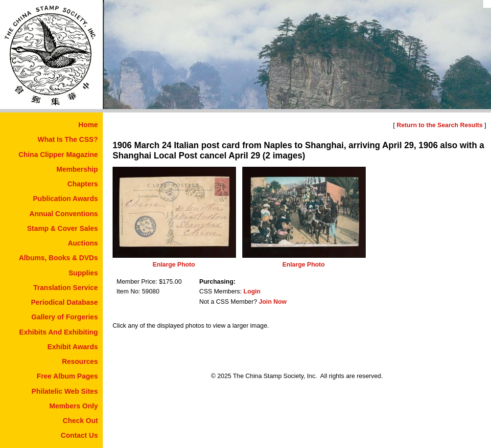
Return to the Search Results (440, 125)
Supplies (83, 273)
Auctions (83, 243)
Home (88, 125)
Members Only (74, 406)
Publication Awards (65, 199)
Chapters (83, 184)
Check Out (80, 421)
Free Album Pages (67, 376)
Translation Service (66, 288)
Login (252, 291)
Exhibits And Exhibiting (58, 332)
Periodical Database (64, 302)
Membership (77, 169)
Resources (80, 361)
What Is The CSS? (68, 139)
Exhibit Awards (73, 347)
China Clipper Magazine (58, 155)
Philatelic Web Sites (65, 391)
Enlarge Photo (174, 264)
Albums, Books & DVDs (58, 258)
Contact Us (79, 435)
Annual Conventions (64, 214)
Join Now (273, 302)
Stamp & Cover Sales (62, 228)
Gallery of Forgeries (65, 317)
